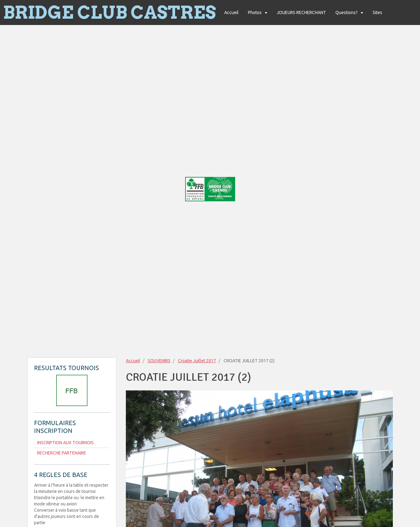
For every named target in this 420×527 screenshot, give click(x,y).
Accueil (231, 13)
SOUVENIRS (159, 361)
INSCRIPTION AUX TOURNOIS (65, 443)
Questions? (347, 13)
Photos (255, 13)
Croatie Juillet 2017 (197, 361)
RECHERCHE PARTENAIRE (62, 453)
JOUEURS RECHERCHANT (301, 13)
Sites (377, 13)
